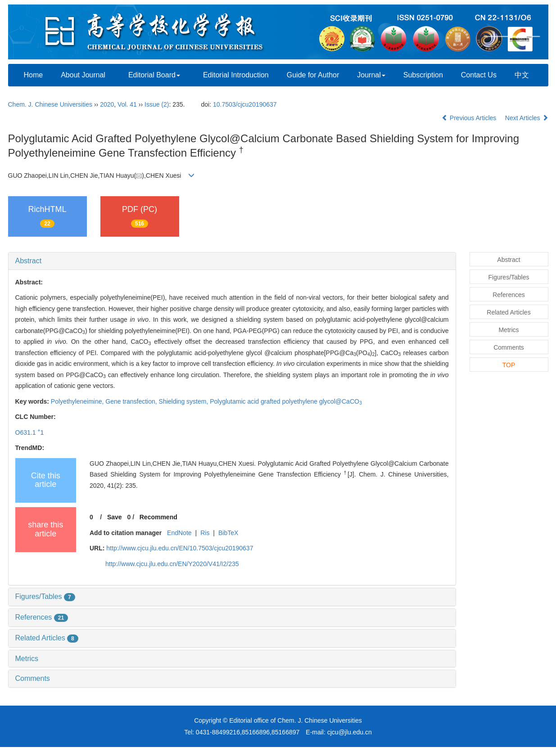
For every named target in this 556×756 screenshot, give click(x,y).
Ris (205, 533)
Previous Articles (470, 118)
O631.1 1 (30, 432)
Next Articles (527, 118)
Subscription (423, 75)
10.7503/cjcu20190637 (245, 104)
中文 (522, 75)
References (42, 617)
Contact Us (479, 75)
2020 (107, 104)
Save (115, 517)
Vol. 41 (127, 104)
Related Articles (47, 638)
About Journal (83, 75)
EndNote (179, 533)
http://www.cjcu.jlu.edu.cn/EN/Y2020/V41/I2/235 (172, 564)
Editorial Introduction (236, 75)
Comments (33, 678)
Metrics (27, 659)
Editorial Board (154, 75)
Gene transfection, (132, 401)
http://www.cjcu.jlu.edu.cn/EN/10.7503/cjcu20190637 (180, 548)
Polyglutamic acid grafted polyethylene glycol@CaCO (286, 401)
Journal (371, 75)
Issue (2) (157, 104)
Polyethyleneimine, (78, 401)
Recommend (158, 517)
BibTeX (228, 533)
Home (34, 75)
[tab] (232, 261)
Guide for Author (313, 75)
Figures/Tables (45, 596)
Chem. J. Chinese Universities (50, 104)
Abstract (29, 261)
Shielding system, (185, 401)
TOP (509, 365)
